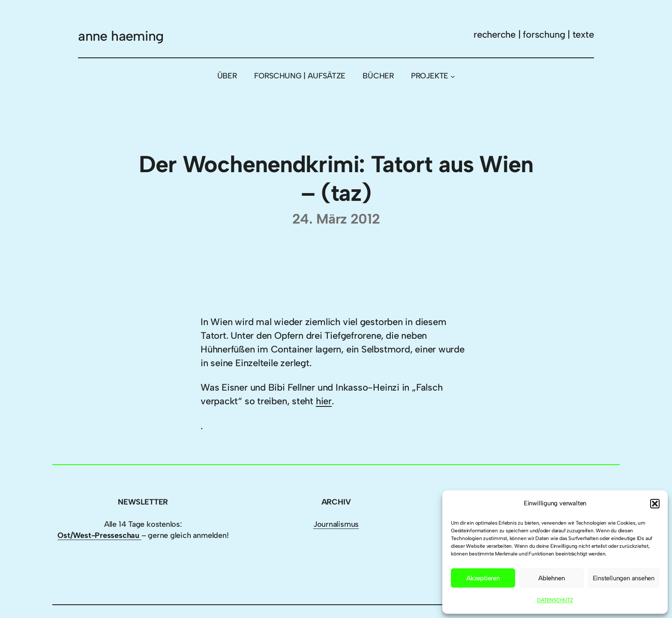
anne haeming (121, 36)
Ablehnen (551, 578)
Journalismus (336, 524)
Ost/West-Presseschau (99, 535)
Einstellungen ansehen (624, 578)
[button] (655, 504)
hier (324, 401)
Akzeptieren (483, 578)
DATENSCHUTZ (555, 600)
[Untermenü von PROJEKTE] (453, 76)
